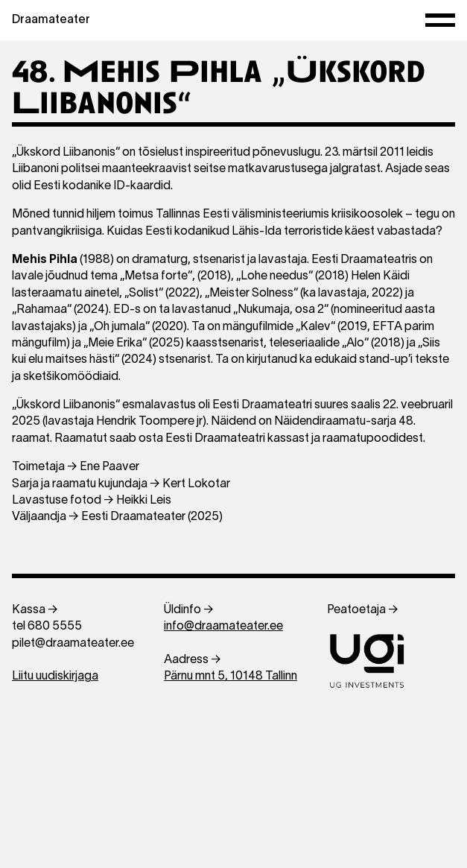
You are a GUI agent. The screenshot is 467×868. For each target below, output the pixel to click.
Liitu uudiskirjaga (55, 677)
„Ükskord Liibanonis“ (66, 405)
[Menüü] (440, 20)
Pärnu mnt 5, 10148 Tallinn (231, 677)
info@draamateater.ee (223, 627)
